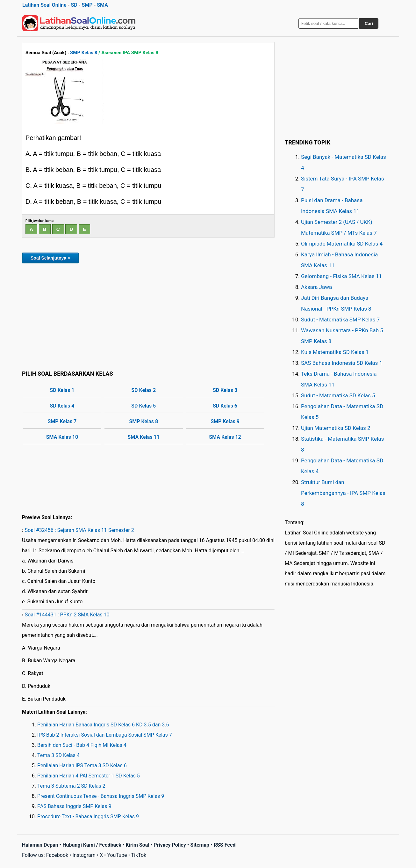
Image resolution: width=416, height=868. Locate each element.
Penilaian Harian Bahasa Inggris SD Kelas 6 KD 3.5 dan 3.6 (103, 725)
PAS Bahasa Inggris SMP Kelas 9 (74, 806)
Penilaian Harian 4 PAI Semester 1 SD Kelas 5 (89, 776)
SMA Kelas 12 (225, 437)
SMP (87, 5)
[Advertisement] (148, 316)
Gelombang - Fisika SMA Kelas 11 (341, 276)
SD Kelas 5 (143, 406)
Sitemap (200, 845)
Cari (369, 23)
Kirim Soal (138, 845)
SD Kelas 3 (225, 390)
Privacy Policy (170, 845)
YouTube (117, 855)
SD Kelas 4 (62, 406)
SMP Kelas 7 (62, 421)
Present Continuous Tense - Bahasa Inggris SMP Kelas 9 (101, 796)
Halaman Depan (40, 845)
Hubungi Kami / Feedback (92, 845)
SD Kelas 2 (143, 390)
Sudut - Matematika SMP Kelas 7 (340, 320)
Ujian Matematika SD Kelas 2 (336, 428)
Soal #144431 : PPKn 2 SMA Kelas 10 (67, 615)
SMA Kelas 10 (62, 437)
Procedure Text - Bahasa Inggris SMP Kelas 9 (88, 817)
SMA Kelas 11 (144, 437)
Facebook (57, 855)
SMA (102, 5)
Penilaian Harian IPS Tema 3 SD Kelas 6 (82, 765)
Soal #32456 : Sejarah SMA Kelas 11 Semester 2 (79, 530)
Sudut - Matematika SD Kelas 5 (338, 395)
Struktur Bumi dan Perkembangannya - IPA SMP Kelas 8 (343, 493)
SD (74, 5)
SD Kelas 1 (62, 390)
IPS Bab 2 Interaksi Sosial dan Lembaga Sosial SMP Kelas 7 (105, 735)
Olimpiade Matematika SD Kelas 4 (342, 244)
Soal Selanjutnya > (50, 258)
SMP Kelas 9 (225, 421)
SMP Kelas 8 (84, 53)
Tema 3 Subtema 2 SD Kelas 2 (71, 786)
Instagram (84, 855)
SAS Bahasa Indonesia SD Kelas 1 (342, 363)
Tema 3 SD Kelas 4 (58, 755)
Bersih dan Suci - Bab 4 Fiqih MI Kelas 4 (82, 745)
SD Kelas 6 (225, 406)
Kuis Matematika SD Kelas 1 (335, 352)
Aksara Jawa (316, 287)
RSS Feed (225, 845)
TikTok (139, 855)
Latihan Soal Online (44, 5)
